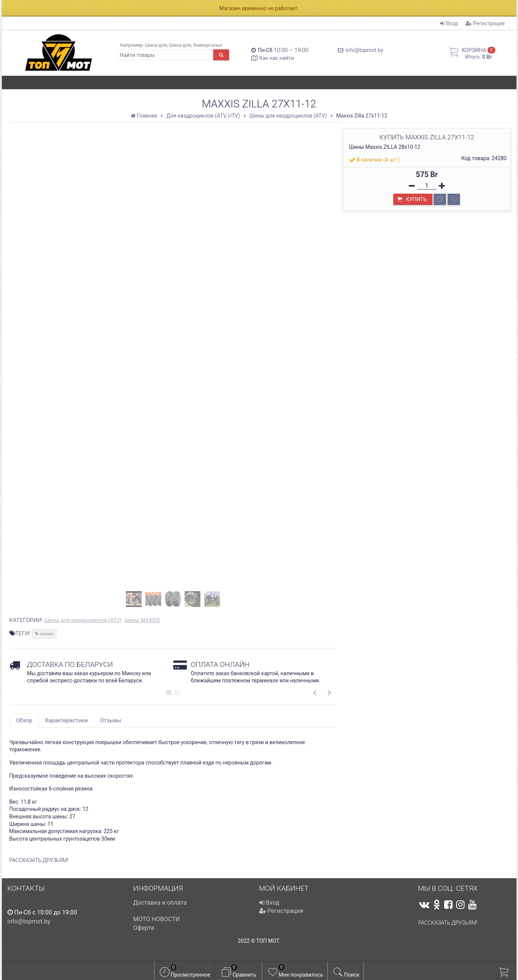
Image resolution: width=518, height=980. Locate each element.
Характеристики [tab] (66, 720)
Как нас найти (277, 58)
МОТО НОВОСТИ (157, 919)
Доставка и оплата (160, 903)
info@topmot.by (364, 50)
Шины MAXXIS (142, 620)
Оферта (144, 928)
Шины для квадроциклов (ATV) (83, 620)
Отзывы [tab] (111, 720)
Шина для (156, 45)
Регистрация (485, 23)
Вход (449, 23)
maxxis (47, 634)
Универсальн (208, 45)
